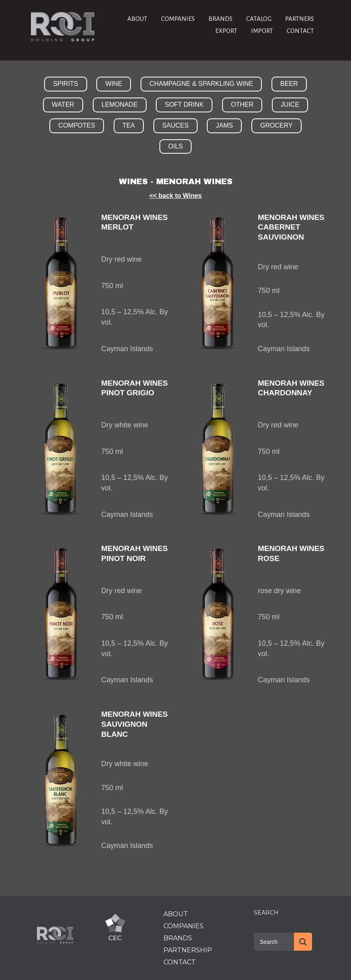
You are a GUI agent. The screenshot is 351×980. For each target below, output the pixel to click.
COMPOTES (77, 125)
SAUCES (175, 125)
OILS (175, 146)
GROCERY (277, 125)
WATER (63, 105)
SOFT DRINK (184, 105)
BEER (289, 84)
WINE (114, 84)
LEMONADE (120, 105)
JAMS (224, 125)
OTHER (242, 105)
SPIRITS (65, 84)
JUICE (290, 105)
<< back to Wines (176, 196)
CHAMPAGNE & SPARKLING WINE (201, 84)
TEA (129, 125)
